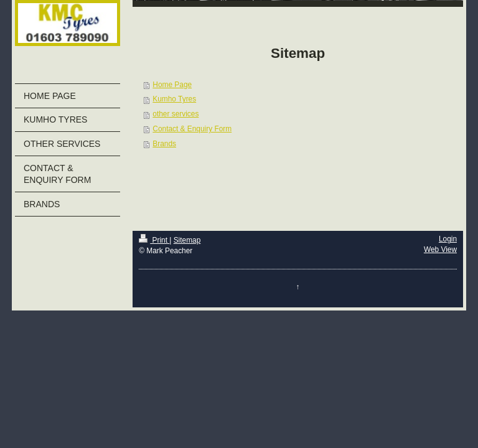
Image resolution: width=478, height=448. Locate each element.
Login (448, 239)
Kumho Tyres (174, 99)
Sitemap (187, 240)
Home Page (172, 85)
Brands (164, 144)
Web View (440, 250)
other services (176, 114)
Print (154, 240)
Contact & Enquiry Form (192, 129)
